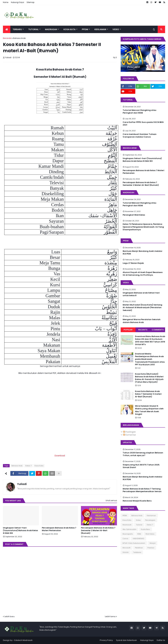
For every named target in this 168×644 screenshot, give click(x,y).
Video (138, 520)
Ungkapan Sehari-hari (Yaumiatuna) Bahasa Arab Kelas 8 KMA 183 (20, 531)
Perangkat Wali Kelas (134, 215)
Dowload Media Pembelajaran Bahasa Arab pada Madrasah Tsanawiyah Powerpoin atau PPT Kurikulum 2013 (150, 359)
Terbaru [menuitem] (17, 29)
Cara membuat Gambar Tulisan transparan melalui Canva (140, 136)
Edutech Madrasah (23, 640)
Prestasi (151, 548)
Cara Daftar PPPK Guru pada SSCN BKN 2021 (143, 124)
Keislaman (151, 516)
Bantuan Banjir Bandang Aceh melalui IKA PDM (142, 252)
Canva (125, 539)
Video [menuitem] (116, 29)
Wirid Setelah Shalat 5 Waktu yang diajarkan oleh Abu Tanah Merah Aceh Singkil (149, 410)
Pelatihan (139, 548)
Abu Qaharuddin (129, 529)
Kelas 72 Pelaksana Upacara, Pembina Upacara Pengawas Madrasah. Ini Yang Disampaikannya (143, 227)
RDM (139, 534)
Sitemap (30, 2)
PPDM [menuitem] (85, 29)
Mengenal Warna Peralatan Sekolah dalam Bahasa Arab (142, 321)
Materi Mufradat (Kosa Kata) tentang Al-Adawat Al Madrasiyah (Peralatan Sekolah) (142, 308)
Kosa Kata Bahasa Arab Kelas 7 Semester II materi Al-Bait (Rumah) (148, 394)
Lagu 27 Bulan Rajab (133, 263)
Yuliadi (22, 484)
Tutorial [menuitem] (33, 29)
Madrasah (127, 525)
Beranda (7, 38)
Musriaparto (128, 534)
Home (6, 2)
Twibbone (137, 552)
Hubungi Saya (17, 2)
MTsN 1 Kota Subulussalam (134, 543)
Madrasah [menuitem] (51, 29)
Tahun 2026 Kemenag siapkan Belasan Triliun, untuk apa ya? (143, 454)
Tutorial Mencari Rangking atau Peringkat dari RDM (140, 112)
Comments (158, 330)
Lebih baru (9, 616)
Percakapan (150, 520)
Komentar (130, 435)
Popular (128, 330)
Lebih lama (110, 616)
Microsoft (126, 548)
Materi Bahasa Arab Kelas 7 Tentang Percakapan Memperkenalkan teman (142, 490)
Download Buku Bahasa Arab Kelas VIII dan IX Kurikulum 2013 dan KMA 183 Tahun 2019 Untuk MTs (150, 341)
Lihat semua (111, 500)
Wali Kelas (150, 534)
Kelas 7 (28, 466)
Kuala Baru (145, 529)
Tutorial (139, 525)
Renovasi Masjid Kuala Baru (137, 501)
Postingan (129, 432)
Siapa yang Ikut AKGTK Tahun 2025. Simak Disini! (141, 466)
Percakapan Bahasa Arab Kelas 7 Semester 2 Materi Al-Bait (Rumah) (98, 531)
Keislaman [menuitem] (100, 29)
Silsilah (126, 552)
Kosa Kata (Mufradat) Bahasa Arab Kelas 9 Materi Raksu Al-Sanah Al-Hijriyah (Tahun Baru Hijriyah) (149, 378)
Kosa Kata (39, 466)
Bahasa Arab (19, 38)
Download (60, 456)
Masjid (153, 543)
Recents (143, 330)
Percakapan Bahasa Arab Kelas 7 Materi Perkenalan (59, 529)
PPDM (125, 516)
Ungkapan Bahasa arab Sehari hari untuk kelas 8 (141, 294)
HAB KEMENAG (138, 539)
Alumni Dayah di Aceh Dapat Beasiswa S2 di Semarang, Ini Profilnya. (143, 274)
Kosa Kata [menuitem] (69, 29)
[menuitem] (7, 29)
